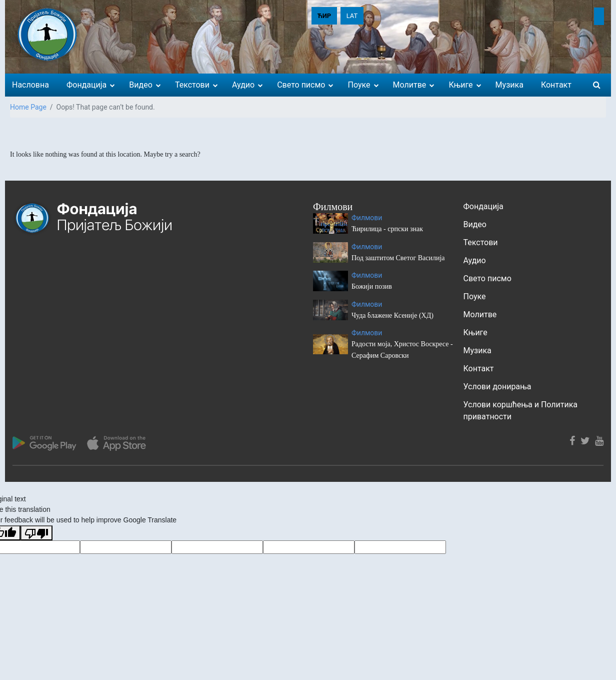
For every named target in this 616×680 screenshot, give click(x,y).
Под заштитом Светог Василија (398, 258)
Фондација (483, 206)
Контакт (479, 369)
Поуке (475, 296)
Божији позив (372, 286)
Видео (475, 224)
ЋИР (324, 16)
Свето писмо (487, 278)
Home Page (28, 107)
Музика (477, 351)
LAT (352, 16)
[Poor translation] (36, 533)
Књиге (475, 332)
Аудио (475, 260)
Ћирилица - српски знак (387, 229)
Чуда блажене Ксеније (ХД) (392, 315)
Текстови (481, 242)
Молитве (480, 314)
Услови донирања (497, 387)
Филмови (367, 218)
